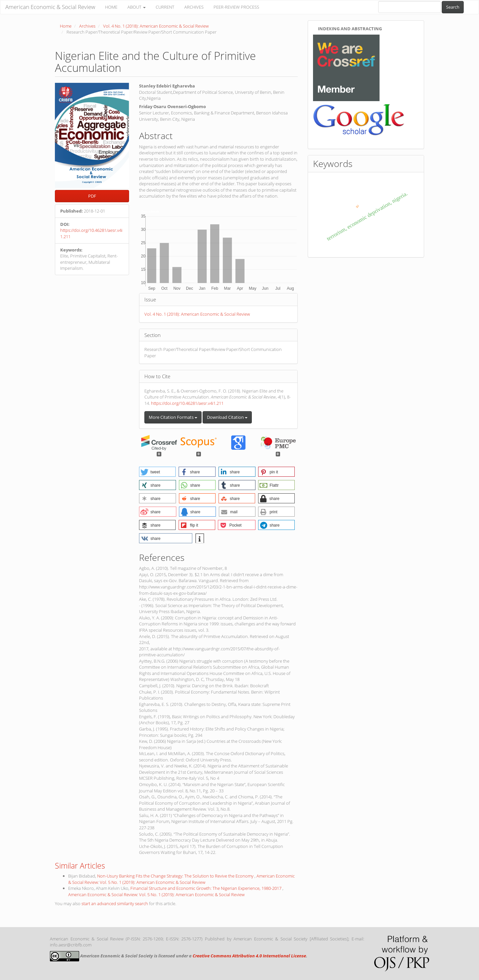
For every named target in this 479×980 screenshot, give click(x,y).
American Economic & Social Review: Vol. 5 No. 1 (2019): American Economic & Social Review (181, 879)
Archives (87, 26)
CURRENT (165, 7)
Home (66, 26)
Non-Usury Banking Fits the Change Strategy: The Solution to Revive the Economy (176, 876)
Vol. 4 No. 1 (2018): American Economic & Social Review (156, 26)
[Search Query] (409, 7)
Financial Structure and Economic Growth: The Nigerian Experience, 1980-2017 (206, 888)
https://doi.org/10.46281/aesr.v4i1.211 (187, 403)
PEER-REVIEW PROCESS (236, 7)
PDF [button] (92, 196)
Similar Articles (80, 866)
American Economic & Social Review (50, 7)
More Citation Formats (173, 417)
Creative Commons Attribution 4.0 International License (249, 956)
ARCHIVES (194, 7)
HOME (111, 7)
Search (453, 7)
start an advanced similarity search (115, 903)
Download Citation (227, 417)
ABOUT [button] (137, 7)
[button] (157, 472)
